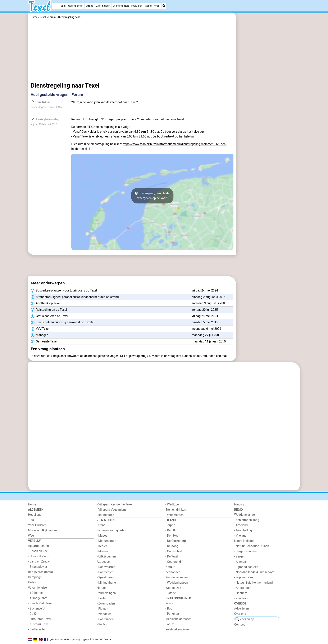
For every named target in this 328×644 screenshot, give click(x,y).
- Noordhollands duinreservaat (254, 572)
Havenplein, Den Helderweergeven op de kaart (152, 196)
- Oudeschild (174, 551)
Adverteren (242, 609)
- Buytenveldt (37, 609)
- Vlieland (240, 536)
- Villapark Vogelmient (111, 510)
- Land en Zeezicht (40, 562)
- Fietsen (102, 609)
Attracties (103, 562)
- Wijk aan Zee (244, 577)
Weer (157, 6)
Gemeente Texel (44, 342)
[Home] (55, 6)
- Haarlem (241, 593)
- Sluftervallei (37, 629)
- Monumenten (107, 541)
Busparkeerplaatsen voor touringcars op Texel (64, 291)
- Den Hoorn (173, 536)
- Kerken (102, 546)
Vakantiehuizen (38, 588)
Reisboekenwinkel (177, 629)
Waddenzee (173, 588)
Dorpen (170, 525)
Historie (171, 593)
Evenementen (121, 6)
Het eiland (35, 515)
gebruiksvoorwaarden (60, 639)
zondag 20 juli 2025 (205, 310)
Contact (240, 625)
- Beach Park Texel (40, 603)
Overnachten (76, 6)
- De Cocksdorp (176, 541)
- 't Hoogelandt (38, 598)
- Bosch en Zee (38, 551)
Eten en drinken (176, 510)
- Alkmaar (241, 562)
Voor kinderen (37, 525)
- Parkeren (172, 614)
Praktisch (137, 6)
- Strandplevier (38, 567)
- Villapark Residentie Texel (115, 505)
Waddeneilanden (177, 577)
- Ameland (241, 525)
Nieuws (239, 505)
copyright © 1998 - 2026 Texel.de (96, 639)
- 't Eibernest (36, 593)
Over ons (240, 614)
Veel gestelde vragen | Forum (57, 95)
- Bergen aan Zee (245, 551)
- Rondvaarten (106, 567)
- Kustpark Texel (39, 624)
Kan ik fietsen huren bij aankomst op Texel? (62, 322)
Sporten (102, 598)
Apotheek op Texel (46, 303)
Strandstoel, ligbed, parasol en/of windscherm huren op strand (75, 297)
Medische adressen (179, 619)
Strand (90, 6)
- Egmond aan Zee (246, 567)
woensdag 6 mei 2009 (206, 329)
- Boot (169, 609)
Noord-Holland (244, 541)
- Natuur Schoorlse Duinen (252, 546)
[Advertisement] (269, 109)
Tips (31, 520)
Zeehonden (173, 572)
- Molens (103, 551)
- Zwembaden (106, 604)
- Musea (102, 536)
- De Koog (172, 546)
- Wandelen (104, 614)
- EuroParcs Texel (40, 619)
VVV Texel (40, 329)
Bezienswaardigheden (111, 530)
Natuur (101, 588)
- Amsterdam (243, 588)
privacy (75, 639)
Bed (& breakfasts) (40, 572)
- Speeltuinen (106, 577)
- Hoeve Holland (39, 556)
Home (32, 505)
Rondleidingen (106, 593)
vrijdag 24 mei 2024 (205, 291)
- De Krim (34, 614)
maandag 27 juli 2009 (206, 335)
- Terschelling (243, 530)
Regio (148, 6)
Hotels (32, 582)
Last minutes (106, 515)
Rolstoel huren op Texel (49, 310)
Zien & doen (103, 6)
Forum (170, 624)
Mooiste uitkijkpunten (42, 530)
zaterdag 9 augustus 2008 (209, 303)
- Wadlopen (173, 505)
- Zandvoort (242, 598)
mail (225, 356)
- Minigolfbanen (107, 583)
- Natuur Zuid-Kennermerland (254, 583)
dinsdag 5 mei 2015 (205, 322)
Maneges (40, 335)
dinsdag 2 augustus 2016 (208, 297)
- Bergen (240, 557)
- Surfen (102, 624)
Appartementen (38, 546)
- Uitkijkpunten (106, 557)
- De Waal (172, 557)
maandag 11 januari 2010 (209, 342)
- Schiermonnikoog (247, 520)
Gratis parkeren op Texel (49, 316)
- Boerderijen (105, 572)
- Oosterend (173, 562)
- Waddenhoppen (177, 583)
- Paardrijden (105, 619)
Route (169, 603)
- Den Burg (172, 530)
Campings (35, 577)
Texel (63, 6)
